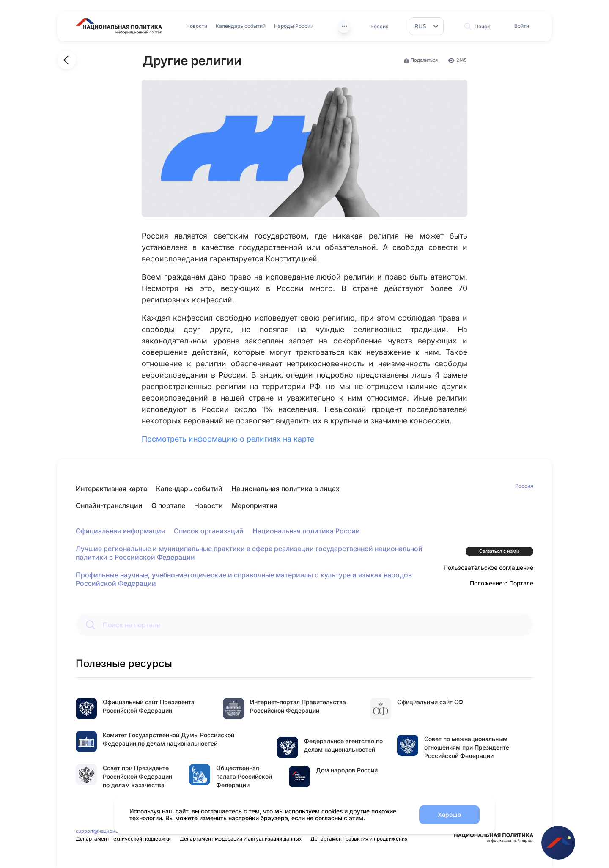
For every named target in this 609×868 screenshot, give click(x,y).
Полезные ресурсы (124, 663)
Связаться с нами (499, 551)
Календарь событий (241, 26)
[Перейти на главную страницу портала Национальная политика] (119, 26)
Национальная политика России (306, 531)
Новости (197, 26)
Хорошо (449, 814)
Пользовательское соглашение (488, 567)
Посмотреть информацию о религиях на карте (228, 439)
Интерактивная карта (111, 489)
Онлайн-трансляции (109, 505)
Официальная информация (120, 531)
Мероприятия (255, 505)
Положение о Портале (502, 583)
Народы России (294, 26)
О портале (168, 505)
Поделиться (420, 60)
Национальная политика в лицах (285, 489)
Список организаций (209, 531)
